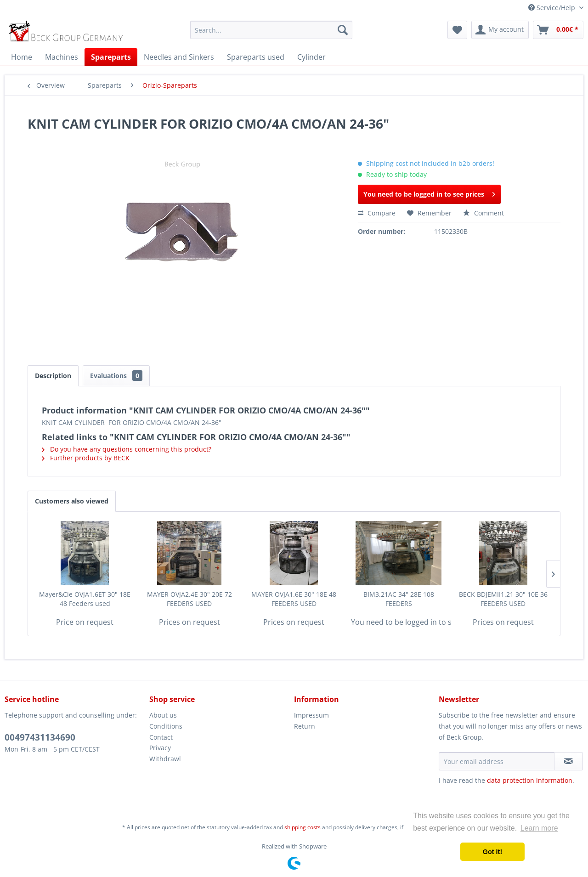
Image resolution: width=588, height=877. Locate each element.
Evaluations (116, 376)
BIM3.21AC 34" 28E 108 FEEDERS (399, 599)
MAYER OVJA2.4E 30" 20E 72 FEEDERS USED (189, 599)
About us (163, 715)
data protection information (530, 780)
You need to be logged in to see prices (429, 193)
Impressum (311, 715)
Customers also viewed (72, 501)
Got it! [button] (492, 852)
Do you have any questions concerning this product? (127, 449)
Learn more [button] (539, 828)
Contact (161, 737)
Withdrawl (165, 759)
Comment (483, 213)
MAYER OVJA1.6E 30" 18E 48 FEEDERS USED (294, 599)
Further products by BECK (86, 458)
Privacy (160, 748)
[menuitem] (271, 30)
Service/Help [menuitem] (553, 8)
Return (305, 726)
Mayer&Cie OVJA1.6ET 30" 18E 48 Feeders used (85, 599)
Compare (377, 213)
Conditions (166, 726)
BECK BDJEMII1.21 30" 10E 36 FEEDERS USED (503, 599)
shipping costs (302, 827)
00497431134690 (40, 737)
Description (53, 376)
